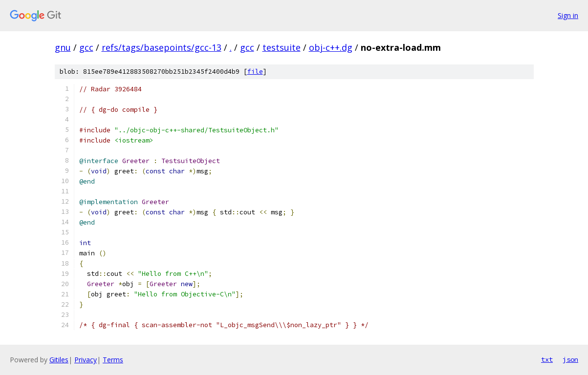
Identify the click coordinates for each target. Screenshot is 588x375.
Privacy (86, 360)
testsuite (282, 47)
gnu (63, 47)
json (570, 359)
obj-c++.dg (331, 47)
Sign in (568, 15)
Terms (113, 360)
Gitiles (59, 360)
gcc (86, 47)
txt (547, 359)
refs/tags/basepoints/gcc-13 (162, 47)
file (255, 72)
